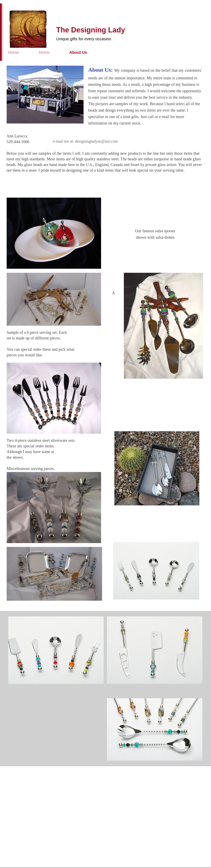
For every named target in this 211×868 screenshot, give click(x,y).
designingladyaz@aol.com (96, 141)
